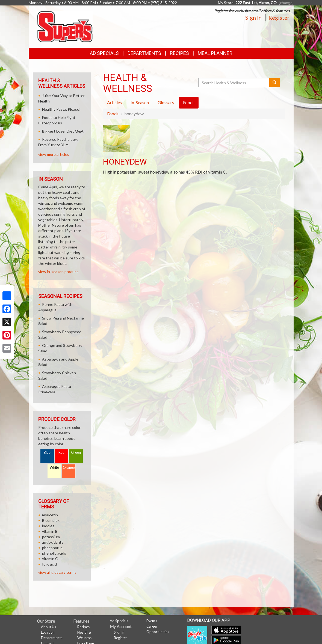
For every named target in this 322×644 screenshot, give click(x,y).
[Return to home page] (65, 26)
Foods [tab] (189, 102)
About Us (48, 627)
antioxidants (53, 542)
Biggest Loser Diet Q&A (63, 131)
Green (76, 453)
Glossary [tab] (166, 102)
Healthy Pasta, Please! (61, 109)
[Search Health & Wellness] (234, 83)
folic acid (49, 564)
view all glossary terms (57, 572)
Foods (113, 114)
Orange (69, 468)
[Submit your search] (275, 83)
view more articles (54, 154)
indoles (48, 526)
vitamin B (50, 531)
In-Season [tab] (140, 102)
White (54, 468)
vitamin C (50, 559)
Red (61, 453)
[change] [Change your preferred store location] (286, 3)
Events (152, 621)
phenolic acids (54, 553)
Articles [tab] (114, 102)
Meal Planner (215, 53)
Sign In (253, 17)
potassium (51, 537)
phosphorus (52, 548)
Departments (52, 638)
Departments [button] (144, 53)
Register (279, 17)
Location (48, 632)
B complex (51, 520)
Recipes (179, 53)
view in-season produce (58, 272)
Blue (47, 453)
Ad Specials (104, 53)
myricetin (50, 515)
